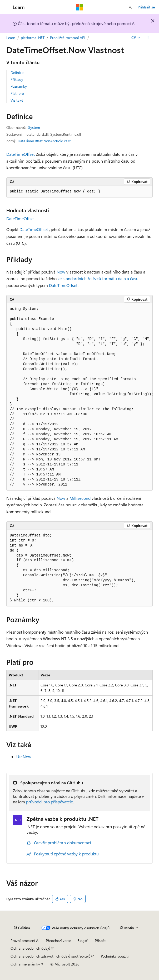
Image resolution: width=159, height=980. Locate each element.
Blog (81, 941)
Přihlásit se (146, 7)
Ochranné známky (25, 964)
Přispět (100, 941)
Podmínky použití (115, 956)
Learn (11, 38)
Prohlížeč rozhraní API (68, 38)
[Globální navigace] (5, 7)
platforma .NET (33, 38)
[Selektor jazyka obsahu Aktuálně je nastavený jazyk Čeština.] (22, 928)
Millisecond (80, 498)
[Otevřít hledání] (130, 7)
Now (61, 272)
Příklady (17, 79)
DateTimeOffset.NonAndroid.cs (43, 141)
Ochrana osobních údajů (30, 948)
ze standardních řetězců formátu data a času (98, 278)
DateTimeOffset (21, 154)
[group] (79, 397)
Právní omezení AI (25, 941)
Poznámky (19, 86)
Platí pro (17, 93)
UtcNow (24, 757)
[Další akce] (148, 38)
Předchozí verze (58, 941)
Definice (17, 72)
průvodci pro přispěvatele (49, 802)
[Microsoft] (79, 7)
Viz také (17, 100)
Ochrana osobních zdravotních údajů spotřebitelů (51, 956)
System (34, 127)
